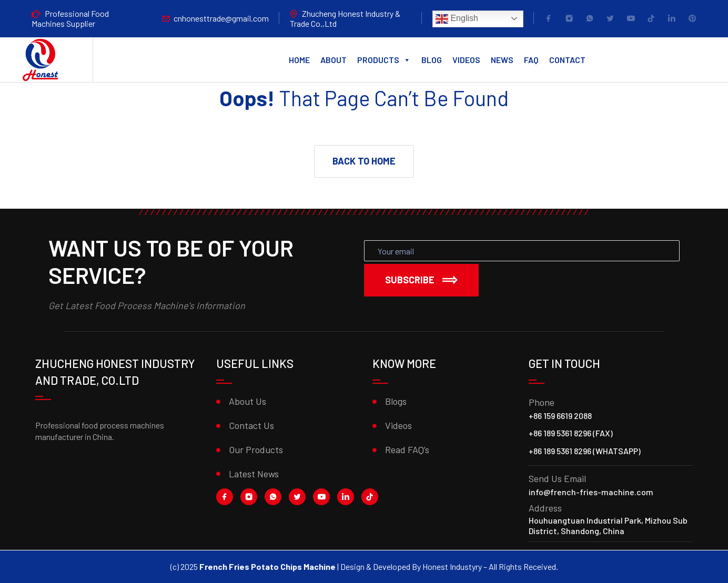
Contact (567, 60)
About (333, 60)
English (457, 19)
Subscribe (421, 280)
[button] (364, 161)
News (502, 60)
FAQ (531, 60)
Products (384, 60)
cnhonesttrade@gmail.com (221, 18)
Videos (466, 60)
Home (299, 60)
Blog (432, 60)
